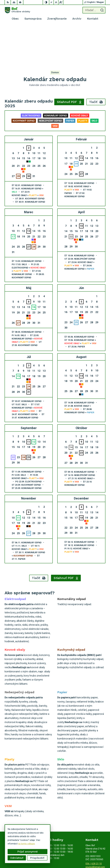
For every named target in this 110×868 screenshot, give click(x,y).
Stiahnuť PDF (69, 58)
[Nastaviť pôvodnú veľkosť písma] (56, 2)
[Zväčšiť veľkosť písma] (61, 2)
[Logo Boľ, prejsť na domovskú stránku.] (17, 10)
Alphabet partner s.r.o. (95, 853)
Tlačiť (96, 58)
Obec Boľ (101, 857)
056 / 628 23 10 (94, 820)
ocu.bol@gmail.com (95, 824)
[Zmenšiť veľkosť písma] (52, 2)
